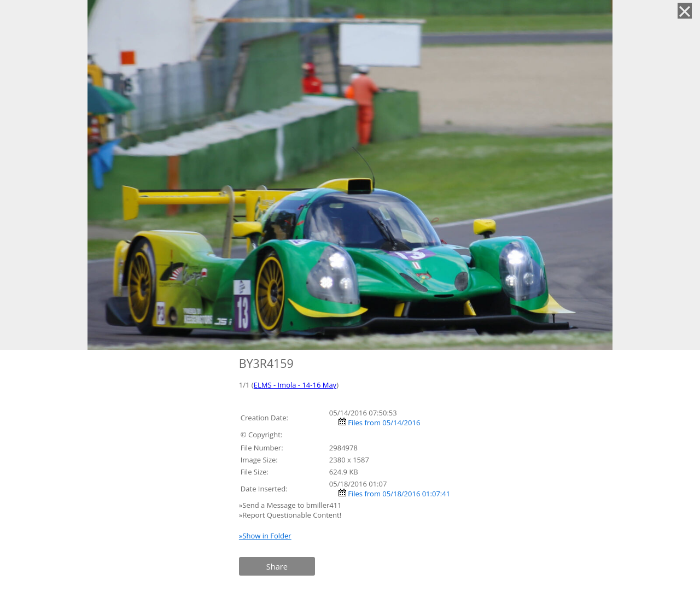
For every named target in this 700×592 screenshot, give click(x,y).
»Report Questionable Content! (290, 515)
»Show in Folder (265, 536)
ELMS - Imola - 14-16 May (295, 385)
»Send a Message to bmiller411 (291, 505)
